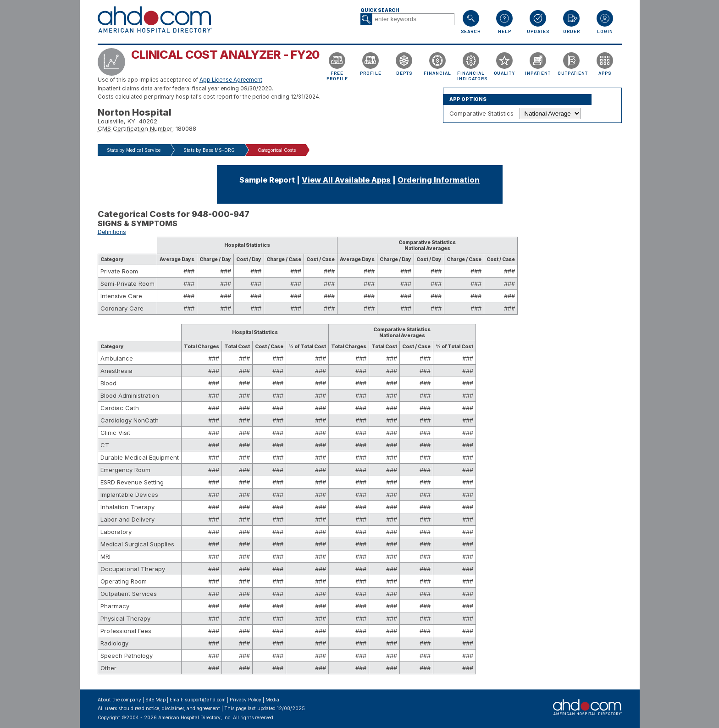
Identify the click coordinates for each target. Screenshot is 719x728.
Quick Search (380, 10)
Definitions (112, 232)
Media (272, 700)
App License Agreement (231, 80)
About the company (119, 700)
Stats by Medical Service (134, 150)
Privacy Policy (246, 700)
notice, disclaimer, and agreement (183, 709)
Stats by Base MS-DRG (209, 150)
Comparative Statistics (481, 113)
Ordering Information (439, 180)
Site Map (155, 700)
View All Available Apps (346, 180)
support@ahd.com (205, 700)
